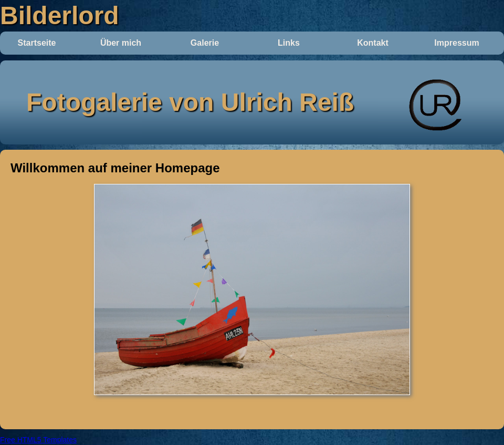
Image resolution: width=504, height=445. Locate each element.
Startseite (37, 43)
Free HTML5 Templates (38, 440)
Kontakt (373, 43)
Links (289, 43)
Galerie (205, 43)
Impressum (456, 43)
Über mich (121, 43)
